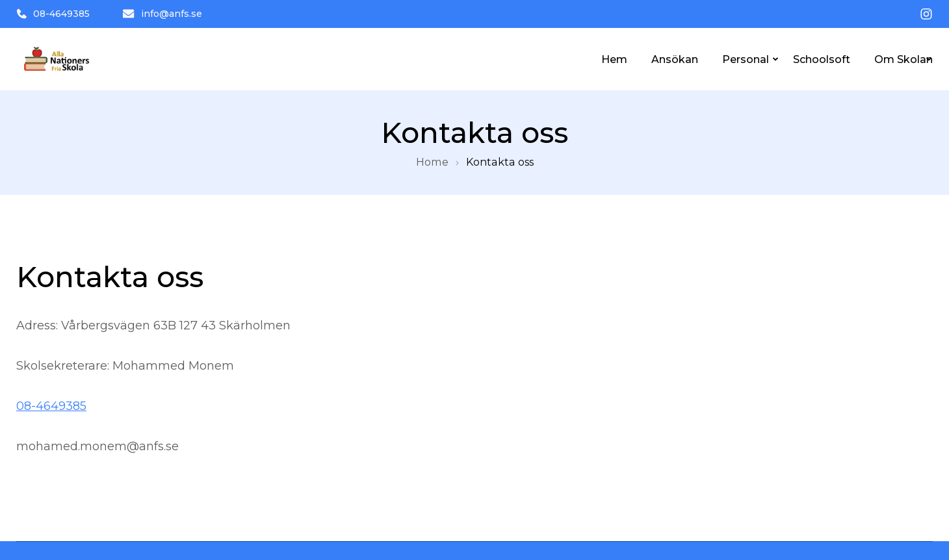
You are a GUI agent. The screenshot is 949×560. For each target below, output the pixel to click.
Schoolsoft (822, 59)
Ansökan (675, 59)
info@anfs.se (162, 14)
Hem (614, 59)
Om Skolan (903, 59)
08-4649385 (53, 14)
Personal (746, 59)
